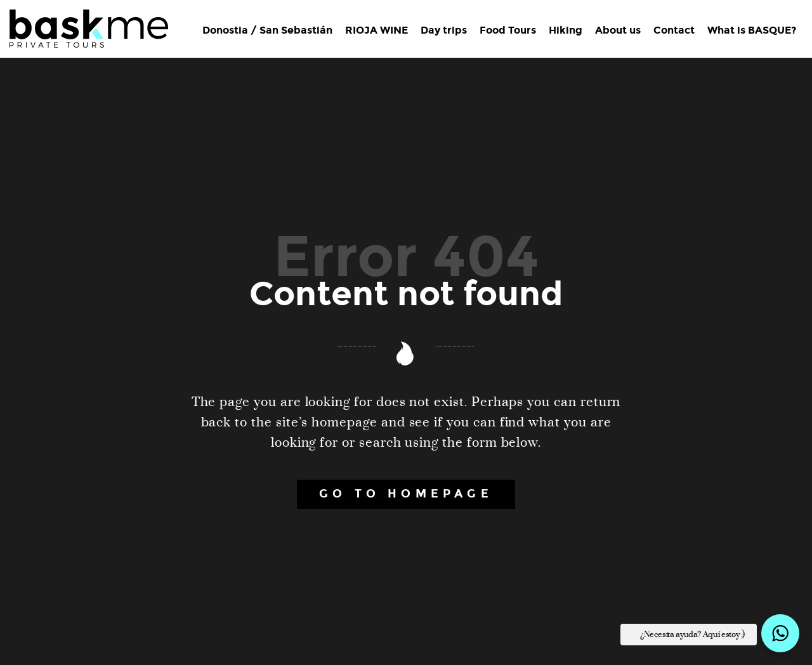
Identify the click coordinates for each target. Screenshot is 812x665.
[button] (780, 633)
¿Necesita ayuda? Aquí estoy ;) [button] (692, 635)
